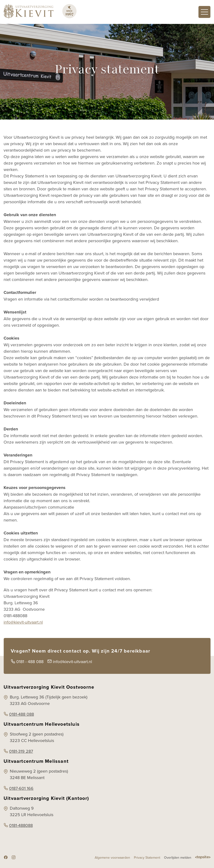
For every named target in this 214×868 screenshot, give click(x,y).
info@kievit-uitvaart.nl (23, 622)
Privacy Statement (147, 857)
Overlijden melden (178, 857)
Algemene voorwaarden (112, 857)
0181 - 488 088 (27, 662)
